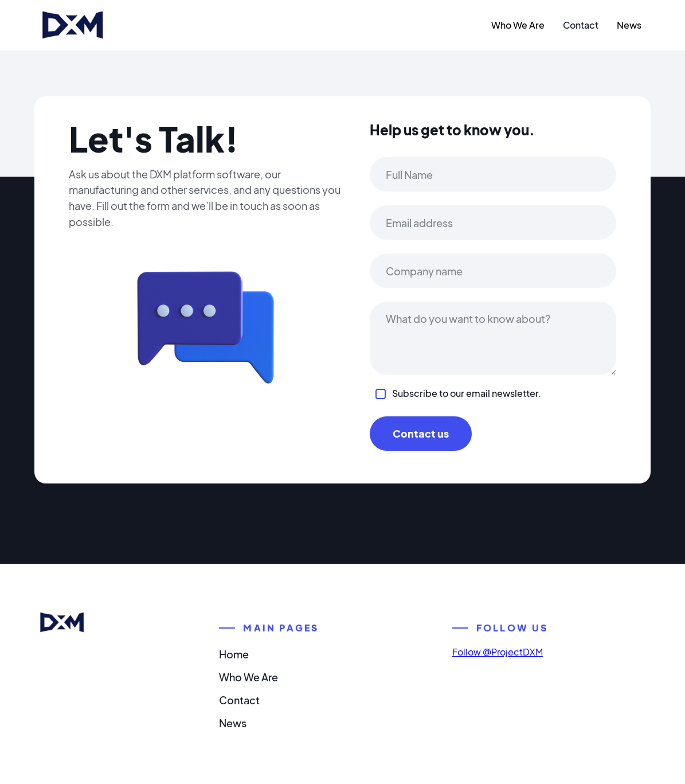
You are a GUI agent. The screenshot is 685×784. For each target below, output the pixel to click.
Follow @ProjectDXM (498, 652)
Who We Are (518, 25)
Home (234, 654)
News (629, 25)
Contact (581, 25)
